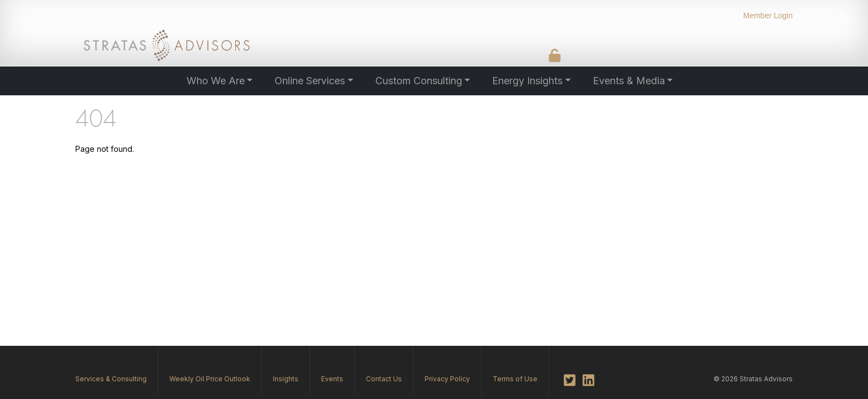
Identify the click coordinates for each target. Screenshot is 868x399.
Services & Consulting (111, 379)
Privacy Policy (447, 379)
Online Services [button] (310, 81)
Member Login (768, 16)
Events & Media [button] (629, 81)
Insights (286, 379)
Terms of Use (515, 379)
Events (332, 379)
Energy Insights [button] (527, 81)
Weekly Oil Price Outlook (210, 379)
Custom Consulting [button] (419, 81)
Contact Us (384, 379)
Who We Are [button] (216, 81)
